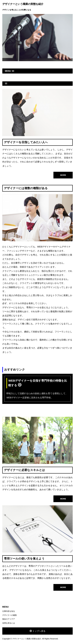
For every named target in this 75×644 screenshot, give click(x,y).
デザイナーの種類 (10, 615)
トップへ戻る (39, 631)
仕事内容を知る (9, 611)
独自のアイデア (9, 619)
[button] (38, 71)
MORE (63, 175)
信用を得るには (9, 623)
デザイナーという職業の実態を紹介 (23, 4)
